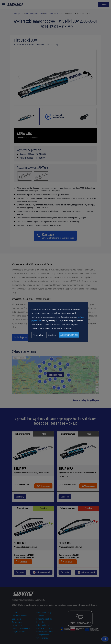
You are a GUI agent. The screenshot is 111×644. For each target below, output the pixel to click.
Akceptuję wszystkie (69, 335)
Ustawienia (52, 335)
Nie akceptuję (38, 335)
